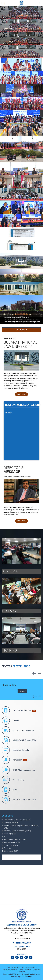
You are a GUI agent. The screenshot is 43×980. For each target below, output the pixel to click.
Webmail (28, 970)
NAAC (10, 790)
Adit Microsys (27, 977)
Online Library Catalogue (18, 730)
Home (10, 967)
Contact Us (21, 972)
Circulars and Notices (19, 710)
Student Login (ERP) (11, 851)
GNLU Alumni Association (18, 770)
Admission (14, 760)
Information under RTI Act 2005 (15, 839)
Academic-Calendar (28, 967)
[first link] (40, 3)
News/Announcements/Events (24, 405)
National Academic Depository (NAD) (17, 831)
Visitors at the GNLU (11, 823)
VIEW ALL (9, 412)
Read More (21, 394)
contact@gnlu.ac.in (24, 938)
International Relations (12, 842)
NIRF (6, 837)
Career (21, 970)
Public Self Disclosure (10, 970)
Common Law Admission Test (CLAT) (18, 820)
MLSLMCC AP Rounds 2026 (19, 740)
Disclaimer (37, 970)
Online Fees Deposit (11, 845)
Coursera (7, 848)
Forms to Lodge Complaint (19, 799)
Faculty (10, 721)
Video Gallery (13, 780)
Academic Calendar (16, 750)
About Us (17, 967)
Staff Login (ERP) (10, 834)
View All (22, 691)
